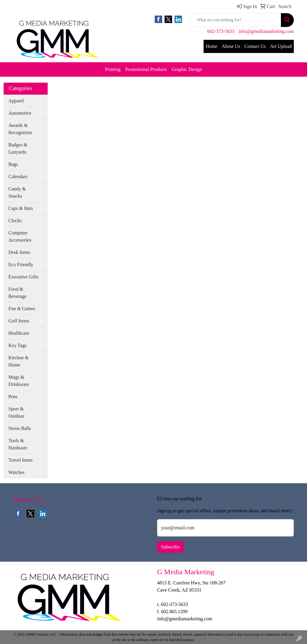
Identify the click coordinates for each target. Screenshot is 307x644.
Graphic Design (187, 69)
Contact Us (255, 46)
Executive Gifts (23, 277)
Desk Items (19, 252)
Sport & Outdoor (16, 412)
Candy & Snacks (17, 192)
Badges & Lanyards (18, 148)
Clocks (15, 221)
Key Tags (17, 345)
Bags (13, 164)
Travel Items (21, 460)
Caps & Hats (21, 208)
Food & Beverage (17, 293)
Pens (13, 397)
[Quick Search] (235, 20)
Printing (113, 69)
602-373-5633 (221, 31)
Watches (16, 472)
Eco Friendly (21, 265)
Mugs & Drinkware (19, 381)
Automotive (20, 113)
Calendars (18, 176)
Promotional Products (146, 69)
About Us (231, 46)
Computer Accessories (20, 236)
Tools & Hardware (18, 444)
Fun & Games (22, 309)
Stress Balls (20, 428)
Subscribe (170, 547)
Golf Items (19, 321)
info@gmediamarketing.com (266, 31)
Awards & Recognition (20, 129)
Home (212, 46)
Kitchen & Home (18, 361)
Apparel (16, 101)
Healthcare (19, 333)
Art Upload (281, 46)
